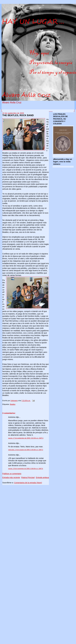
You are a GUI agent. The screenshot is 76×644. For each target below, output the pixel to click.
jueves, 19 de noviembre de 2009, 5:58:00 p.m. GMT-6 (26, 469)
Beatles (13, 404)
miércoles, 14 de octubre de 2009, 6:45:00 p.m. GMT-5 (26, 450)
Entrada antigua (42, 477)
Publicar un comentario (12, 474)
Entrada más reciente (11, 477)
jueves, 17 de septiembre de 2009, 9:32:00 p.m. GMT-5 (26, 438)
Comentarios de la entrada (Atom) (28, 483)
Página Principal (28, 477)
